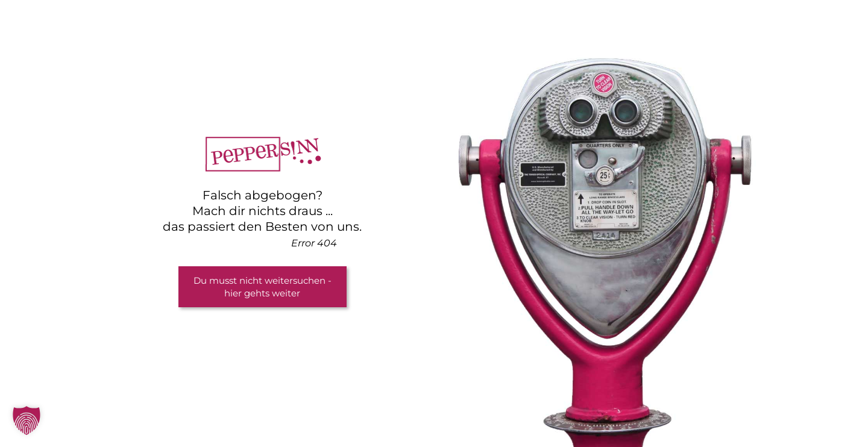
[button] (27, 420)
